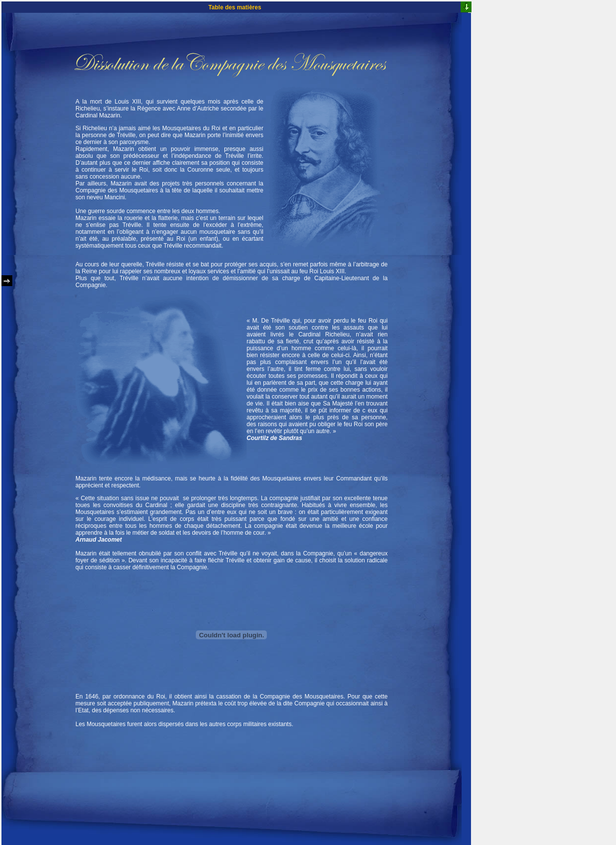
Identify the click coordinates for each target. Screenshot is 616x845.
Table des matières (235, 7)
